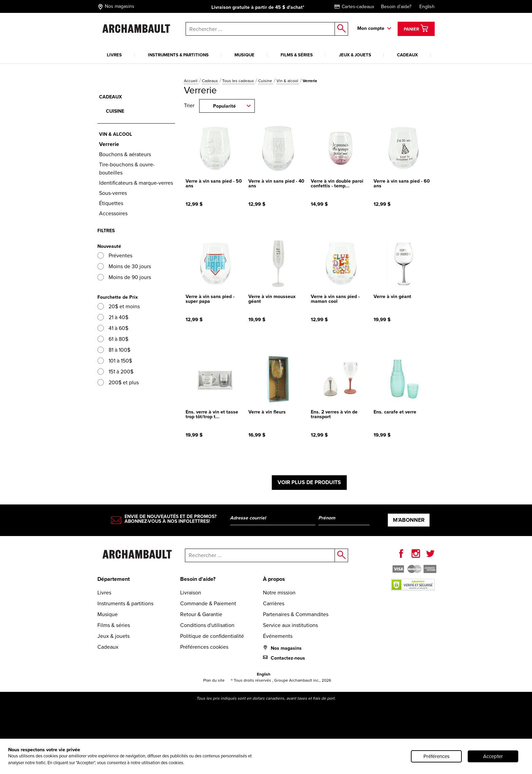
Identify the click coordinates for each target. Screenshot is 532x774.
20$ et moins (119, 306)
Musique (244, 55)
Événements (278, 636)
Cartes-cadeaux (354, 7)
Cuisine (266, 81)
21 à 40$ (113, 317)
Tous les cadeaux (239, 81)
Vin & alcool (288, 81)
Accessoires (113, 213)
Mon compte (371, 28)
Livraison (191, 593)
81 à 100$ (114, 350)
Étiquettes (111, 203)
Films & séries (297, 55)
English (427, 7)
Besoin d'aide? (396, 7)
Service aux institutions (290, 625)
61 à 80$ (113, 339)
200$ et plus (118, 382)
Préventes (115, 255)
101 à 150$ (115, 361)
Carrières (274, 603)
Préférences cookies (204, 647)
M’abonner (409, 520)
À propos (274, 579)
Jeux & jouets (355, 55)
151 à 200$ (115, 372)
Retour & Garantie (201, 614)
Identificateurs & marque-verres (136, 183)
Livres (114, 55)
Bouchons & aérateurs (125, 154)
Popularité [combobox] (224, 106)
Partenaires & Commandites (296, 614)
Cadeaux (407, 55)
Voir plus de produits (309, 482)
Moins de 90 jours (124, 277)
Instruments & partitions (178, 55)
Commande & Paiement (208, 603)
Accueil (191, 81)
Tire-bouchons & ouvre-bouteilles (127, 169)
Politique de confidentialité (212, 636)
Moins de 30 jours (124, 266)
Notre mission (279, 593)
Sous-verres (113, 193)
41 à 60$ (113, 328)
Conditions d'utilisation (207, 625)
